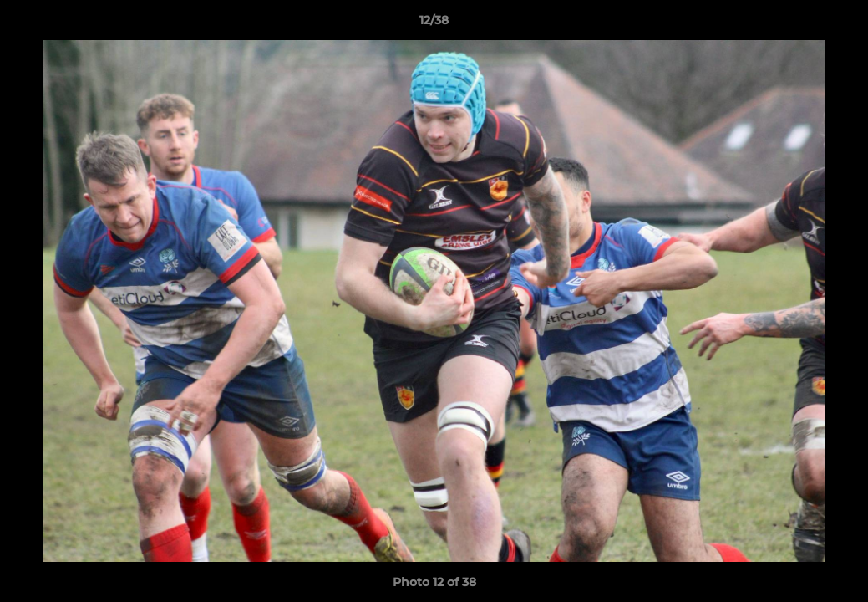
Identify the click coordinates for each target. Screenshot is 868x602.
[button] (838, 24)
